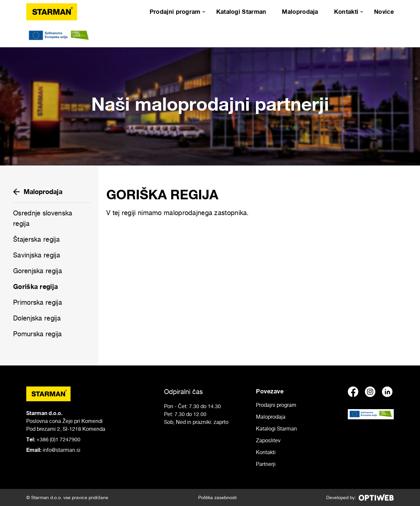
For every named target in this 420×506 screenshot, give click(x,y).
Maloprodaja (300, 11)
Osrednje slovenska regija (43, 218)
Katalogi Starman (241, 11)
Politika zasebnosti (217, 497)
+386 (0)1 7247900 (58, 439)
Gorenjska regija (38, 271)
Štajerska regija (36, 239)
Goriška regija (35, 286)
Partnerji (266, 464)
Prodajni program (175, 11)
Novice (384, 11)
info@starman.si (62, 450)
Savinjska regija (37, 255)
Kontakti (346, 11)
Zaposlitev (268, 440)
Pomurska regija (38, 334)
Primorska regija (38, 302)
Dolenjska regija (37, 318)
